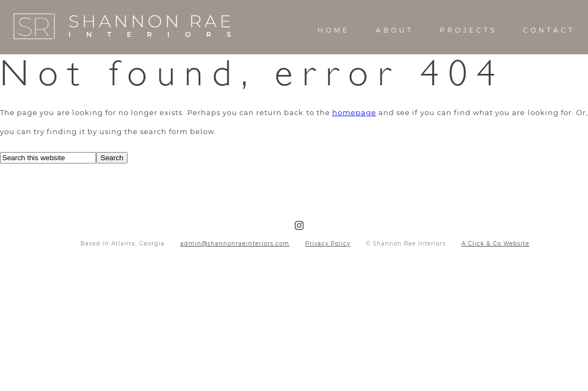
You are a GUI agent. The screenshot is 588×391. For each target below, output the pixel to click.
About (395, 30)
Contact (549, 30)
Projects (468, 30)
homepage (354, 112)
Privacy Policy (328, 244)
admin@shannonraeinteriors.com (235, 244)
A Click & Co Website (495, 244)
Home (334, 30)
